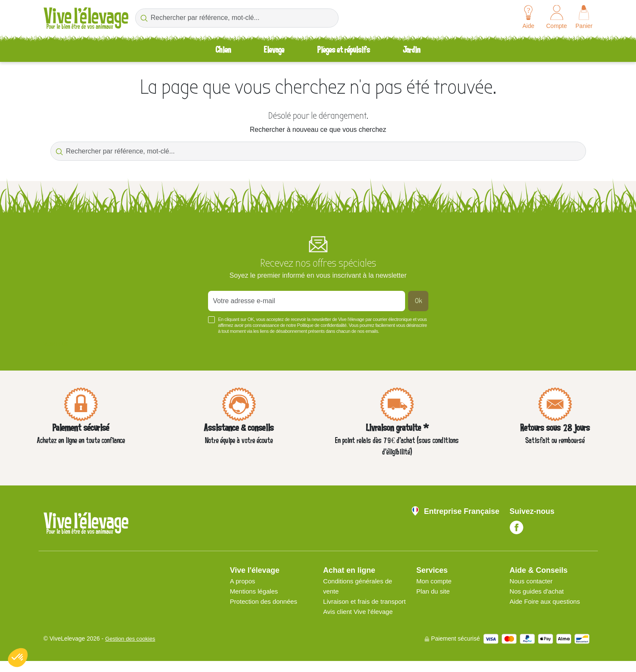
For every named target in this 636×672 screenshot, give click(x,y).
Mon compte (435, 582)
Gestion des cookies (132, 650)
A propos (243, 582)
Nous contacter (533, 582)
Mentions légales (256, 592)
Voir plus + (58, 345)
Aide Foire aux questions (547, 602)
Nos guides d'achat (539, 592)
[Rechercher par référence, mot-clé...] (237, 18)
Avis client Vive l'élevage (360, 623)
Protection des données (266, 602)
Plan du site (434, 592)
